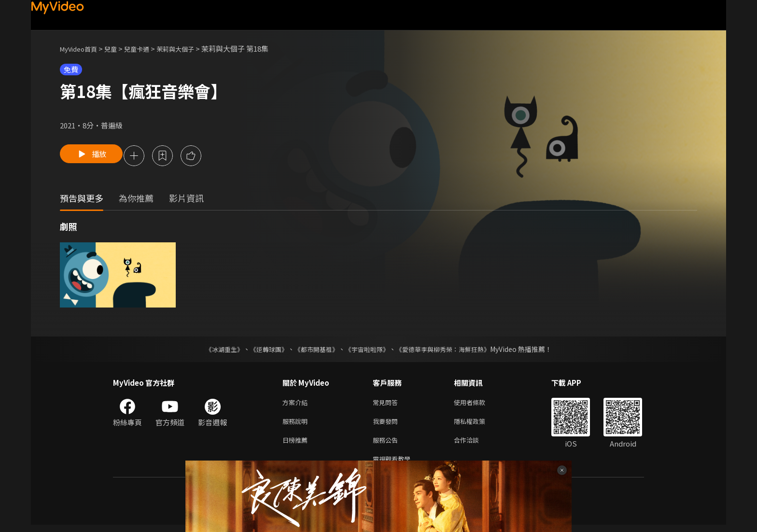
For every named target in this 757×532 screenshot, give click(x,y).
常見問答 (387, 404)
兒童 (118, 49)
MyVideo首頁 (82, 49)
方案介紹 (297, 404)
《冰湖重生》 (216, 350)
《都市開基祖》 (314, 350)
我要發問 (387, 425)
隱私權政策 (478, 425)
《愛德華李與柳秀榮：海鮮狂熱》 (449, 350)
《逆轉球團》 (263, 350)
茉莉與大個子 (191, 49)
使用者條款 (478, 404)
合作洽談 (474, 445)
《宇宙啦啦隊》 (368, 350)
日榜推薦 (297, 445)
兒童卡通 (147, 49)
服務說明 (297, 425)
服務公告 (387, 445)
